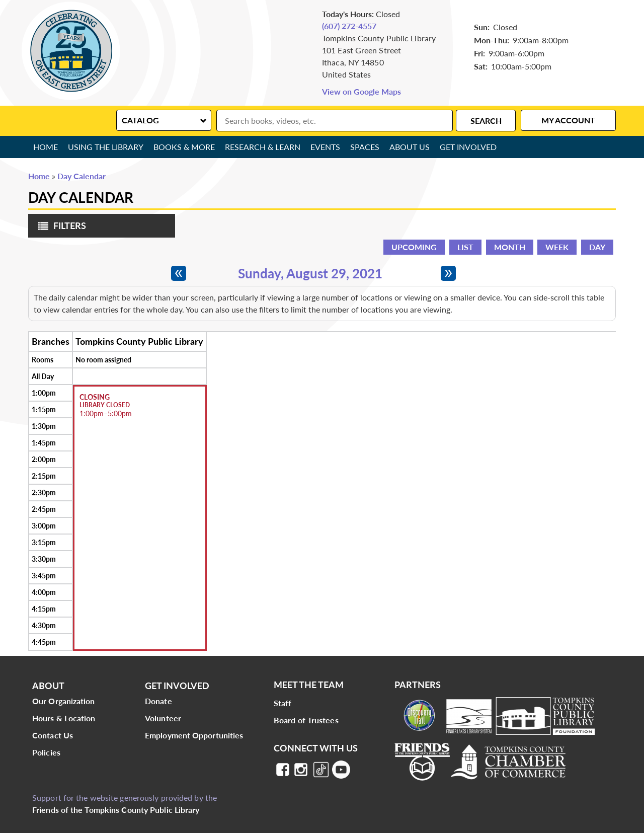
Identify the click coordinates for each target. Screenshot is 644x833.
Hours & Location (64, 718)
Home (46, 147)
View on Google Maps (361, 91)
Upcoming (414, 247)
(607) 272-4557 (349, 26)
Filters (60, 229)
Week (557, 247)
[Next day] (448, 273)
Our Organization (64, 701)
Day (597, 247)
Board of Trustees (306, 720)
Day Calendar (82, 176)
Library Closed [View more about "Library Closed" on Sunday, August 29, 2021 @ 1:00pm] (105, 405)
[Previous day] (179, 273)
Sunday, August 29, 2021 (310, 273)
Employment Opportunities (194, 735)
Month (510, 247)
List (465, 247)
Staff (283, 703)
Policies (46, 752)
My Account (568, 120)
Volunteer (163, 718)
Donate (158, 701)
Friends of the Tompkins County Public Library (116, 810)
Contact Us (53, 735)
